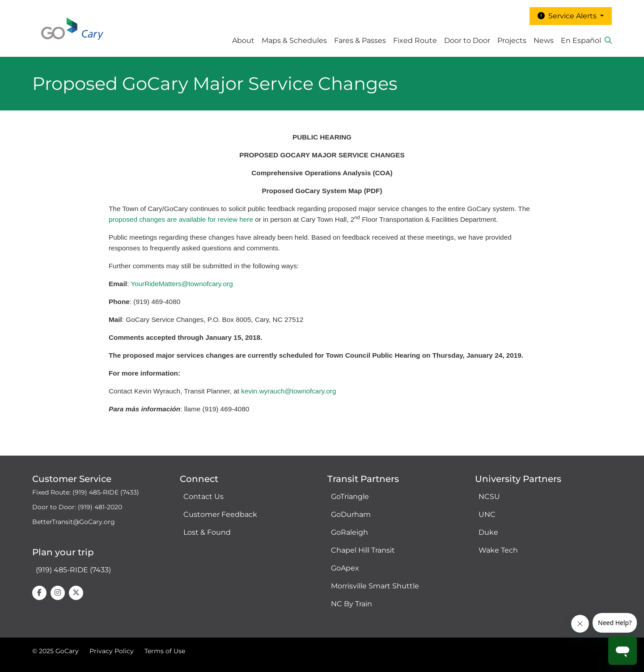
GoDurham (351, 514)
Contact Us (203, 497)
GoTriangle (350, 497)
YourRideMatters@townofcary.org (182, 284)
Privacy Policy (112, 651)
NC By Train (352, 604)
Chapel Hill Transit (363, 550)
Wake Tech (498, 550)
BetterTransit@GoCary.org (74, 522)
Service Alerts (568, 16)
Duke (488, 532)
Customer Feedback (220, 514)
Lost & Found (207, 532)
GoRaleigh (350, 532)
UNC (487, 514)
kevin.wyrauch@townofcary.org (288, 391)
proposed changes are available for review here (181, 219)
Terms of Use (165, 651)
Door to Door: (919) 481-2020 (77, 507)
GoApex (345, 568)
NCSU (489, 497)
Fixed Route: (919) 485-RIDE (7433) (86, 492)
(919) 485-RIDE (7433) (73, 570)
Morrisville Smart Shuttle (375, 586)
